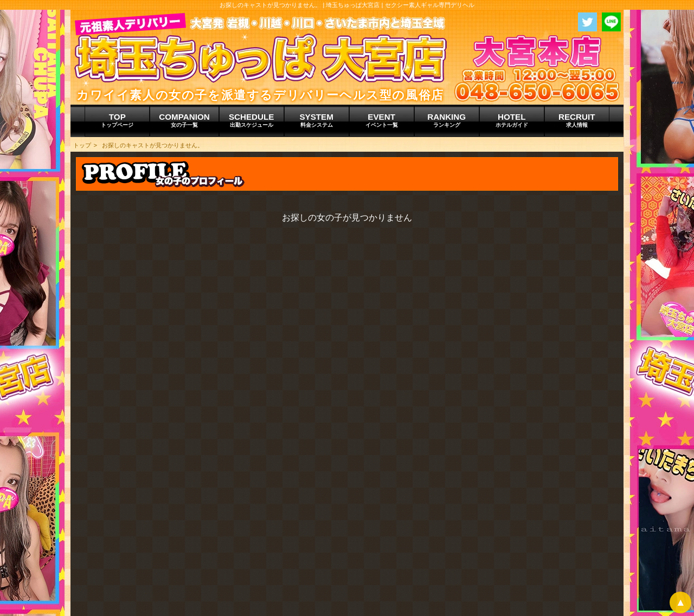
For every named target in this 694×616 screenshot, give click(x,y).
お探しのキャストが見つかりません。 (153, 145)
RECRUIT (577, 120)
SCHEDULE (252, 120)
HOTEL (512, 120)
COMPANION (184, 120)
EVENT (382, 120)
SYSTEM (317, 120)
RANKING (447, 120)
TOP (117, 120)
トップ (82, 145)
